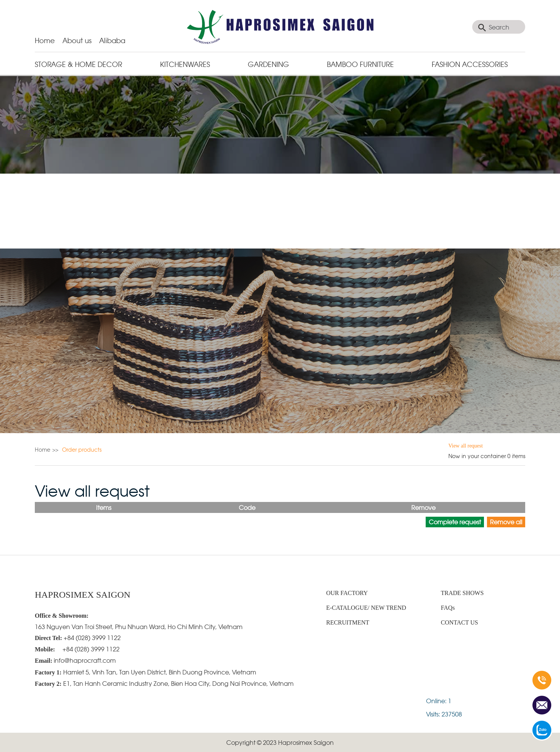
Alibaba (112, 40)
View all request (466, 446)
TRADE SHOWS (462, 593)
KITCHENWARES (185, 64)
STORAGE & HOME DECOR (79, 64)
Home (45, 40)
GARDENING (268, 64)
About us (77, 40)
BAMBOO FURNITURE (360, 64)
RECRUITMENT (348, 622)
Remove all (506, 522)
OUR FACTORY (347, 593)
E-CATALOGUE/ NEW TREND (366, 608)
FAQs (448, 608)
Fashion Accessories (470, 64)
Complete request (455, 522)
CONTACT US (459, 622)
